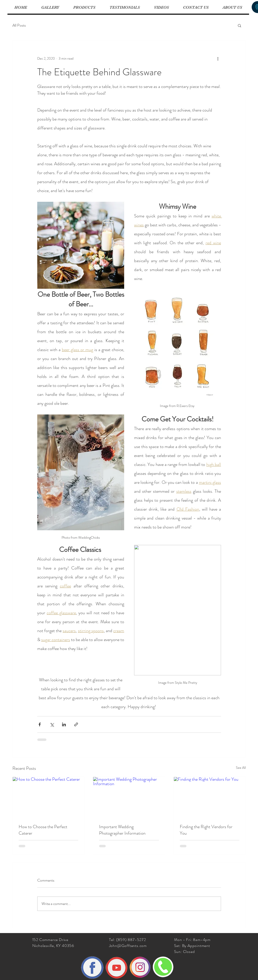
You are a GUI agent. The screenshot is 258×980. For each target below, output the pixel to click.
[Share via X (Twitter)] (52, 724)
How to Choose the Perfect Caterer (43, 830)
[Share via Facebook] (40, 724)
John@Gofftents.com (128, 946)
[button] (240, 25)
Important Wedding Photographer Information (122, 830)
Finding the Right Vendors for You (206, 830)
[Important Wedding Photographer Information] (129, 797)
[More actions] (218, 58)
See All (241, 768)
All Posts (19, 25)
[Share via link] (76, 724)
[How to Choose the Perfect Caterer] (49, 797)
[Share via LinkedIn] (64, 724)
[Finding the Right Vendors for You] (210, 797)
